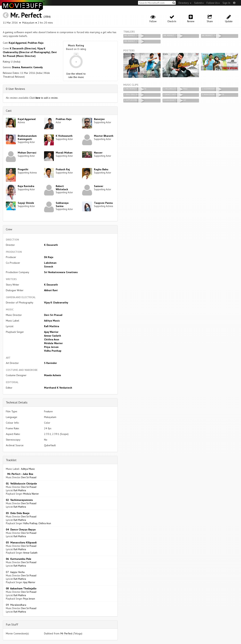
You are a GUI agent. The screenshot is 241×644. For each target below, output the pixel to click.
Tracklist (11, 460)
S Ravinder (50, 363)
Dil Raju (49, 257)
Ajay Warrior (51, 332)
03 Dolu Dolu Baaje (18, 513)
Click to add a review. (44, 98)
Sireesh (49, 267)
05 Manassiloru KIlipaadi (21, 542)
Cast (9, 111)
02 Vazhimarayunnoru (19, 500)
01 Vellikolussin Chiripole (21, 484)
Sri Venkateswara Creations (61, 272)
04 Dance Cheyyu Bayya (21, 529)
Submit (199, 3)
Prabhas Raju (36, 43)
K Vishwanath (64, 136)
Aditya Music (52, 321)
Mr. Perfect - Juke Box (19, 474)
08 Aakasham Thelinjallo (21, 588)
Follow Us (213, 3)
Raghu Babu (101, 169)
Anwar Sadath (53, 336)
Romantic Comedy (32, 67)
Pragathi (23, 169)
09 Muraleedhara (16, 605)
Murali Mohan (64, 153)
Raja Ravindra (26, 186)
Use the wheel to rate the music (76, 75)
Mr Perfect (66, 633)
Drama (16, 67)
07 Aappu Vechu (15, 572)
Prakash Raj (63, 169)
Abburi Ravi (51, 290)
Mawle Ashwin (53, 375)
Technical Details (17, 402)
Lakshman (50, 263)
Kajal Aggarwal (18, 43)
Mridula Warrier (53, 343)
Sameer (99, 186)
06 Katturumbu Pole (19, 559)
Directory (185, 3)
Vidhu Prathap (53, 351)
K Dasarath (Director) (23, 48)
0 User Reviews (15, 89)
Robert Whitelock (62, 188)
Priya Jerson (51, 347)
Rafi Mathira (52, 326)
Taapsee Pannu (103, 203)
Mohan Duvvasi (27, 153)
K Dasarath (51, 245)
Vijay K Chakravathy (56, 303)
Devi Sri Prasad (53, 315)
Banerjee (99, 119)
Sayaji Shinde (26, 203)
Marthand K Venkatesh (58, 388)
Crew (9, 229)
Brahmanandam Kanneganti (27, 137)
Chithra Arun (52, 339)
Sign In (226, 3)
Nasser (98, 153)
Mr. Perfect (26, 15)
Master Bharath (104, 136)
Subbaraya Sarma (62, 204)
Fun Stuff (12, 624)
